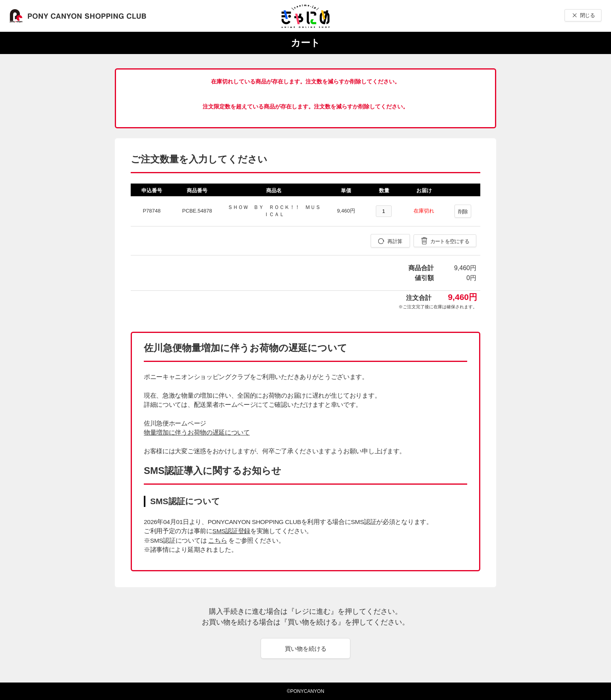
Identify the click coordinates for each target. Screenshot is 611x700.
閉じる (587, 15)
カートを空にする (450, 241)
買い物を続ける (306, 649)
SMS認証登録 (231, 531)
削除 (463, 212)
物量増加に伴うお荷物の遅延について (197, 432)
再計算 (395, 241)
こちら (218, 540)
